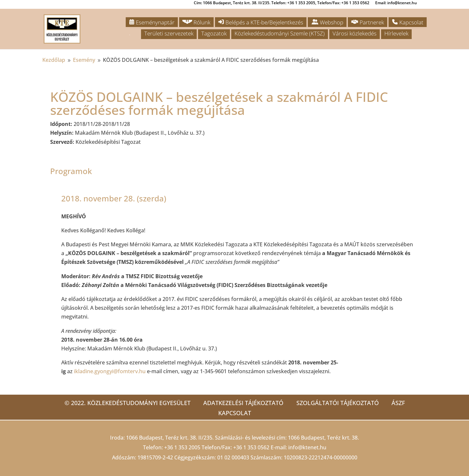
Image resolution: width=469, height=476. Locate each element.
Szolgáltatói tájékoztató (338, 403)
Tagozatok (214, 33)
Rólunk (196, 22)
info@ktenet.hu (307, 447)
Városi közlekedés (355, 33)
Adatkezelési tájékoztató (243, 403)
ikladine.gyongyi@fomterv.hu (110, 371)
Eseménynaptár (152, 22)
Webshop (327, 22)
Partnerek (368, 22)
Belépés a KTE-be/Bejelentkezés (261, 22)
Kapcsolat (408, 22)
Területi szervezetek (169, 33)
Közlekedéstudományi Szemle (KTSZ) (280, 33)
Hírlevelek (396, 33)
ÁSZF (398, 403)
